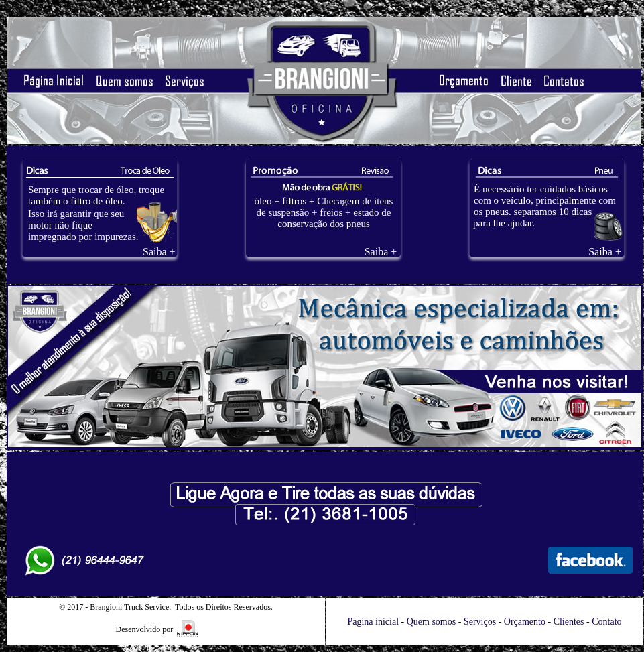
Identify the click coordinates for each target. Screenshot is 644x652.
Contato (606, 622)
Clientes (569, 622)
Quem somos (432, 622)
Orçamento (525, 622)
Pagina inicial (373, 622)
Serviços (480, 622)
